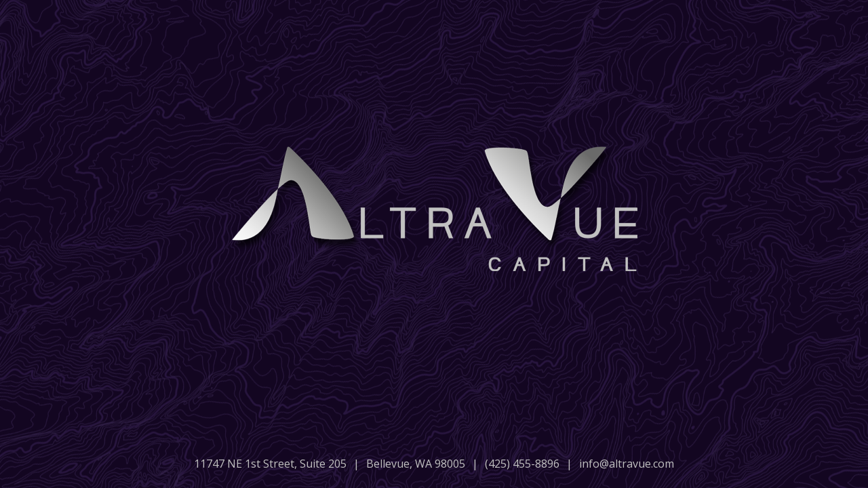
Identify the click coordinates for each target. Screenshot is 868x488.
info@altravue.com (627, 464)
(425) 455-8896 (522, 464)
